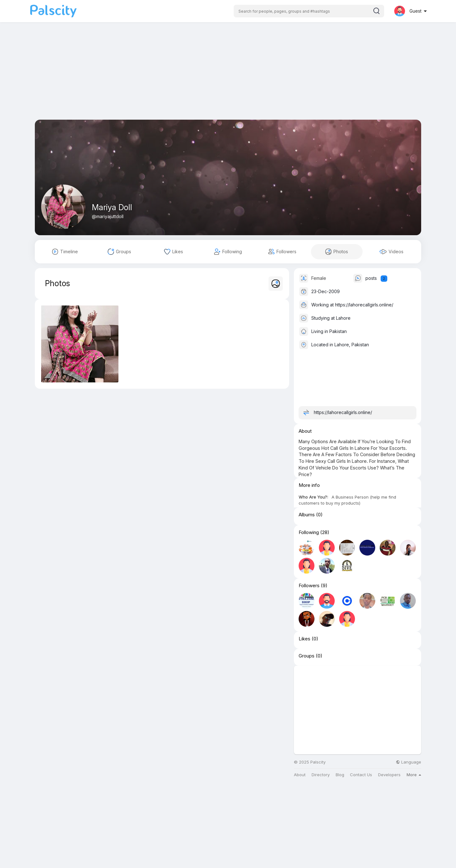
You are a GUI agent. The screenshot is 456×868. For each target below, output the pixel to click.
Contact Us (361, 775)
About (300, 775)
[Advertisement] (228, 75)
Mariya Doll (112, 207)
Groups (307, 656)
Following (309, 532)
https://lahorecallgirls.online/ (364, 305)
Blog (340, 775)
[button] (309, 11)
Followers (309, 586)
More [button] (414, 775)
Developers (389, 775)
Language (408, 762)
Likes (304, 639)
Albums (307, 515)
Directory (321, 775)
